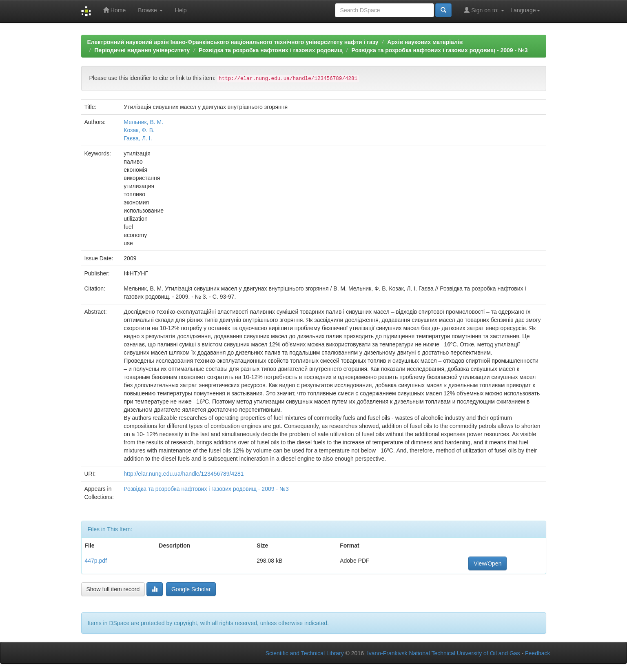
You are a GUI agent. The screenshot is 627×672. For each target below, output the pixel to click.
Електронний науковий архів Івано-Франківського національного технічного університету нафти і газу (233, 42)
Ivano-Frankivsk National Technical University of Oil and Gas (444, 653)
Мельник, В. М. (143, 122)
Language (525, 10)
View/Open (487, 563)
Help (181, 10)
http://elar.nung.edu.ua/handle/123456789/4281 (184, 474)
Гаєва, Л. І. (138, 138)
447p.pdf (96, 561)
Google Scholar (191, 589)
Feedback (537, 653)
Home (114, 10)
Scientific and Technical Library (305, 653)
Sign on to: (484, 10)
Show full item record (113, 589)
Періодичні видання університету (142, 50)
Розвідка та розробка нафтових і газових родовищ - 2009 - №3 (439, 50)
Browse (150, 10)
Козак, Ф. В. (139, 130)
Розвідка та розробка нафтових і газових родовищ (271, 50)
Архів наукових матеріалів (425, 42)
